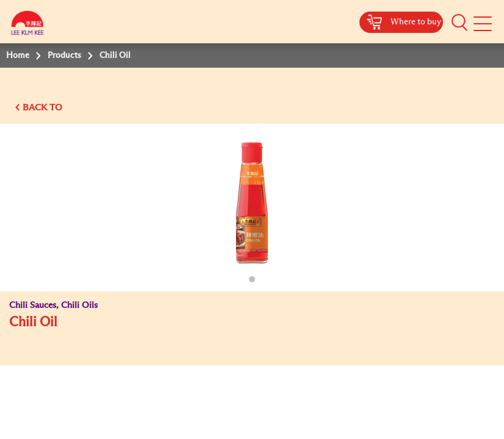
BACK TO (42, 108)
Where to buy (416, 22)
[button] (459, 23)
